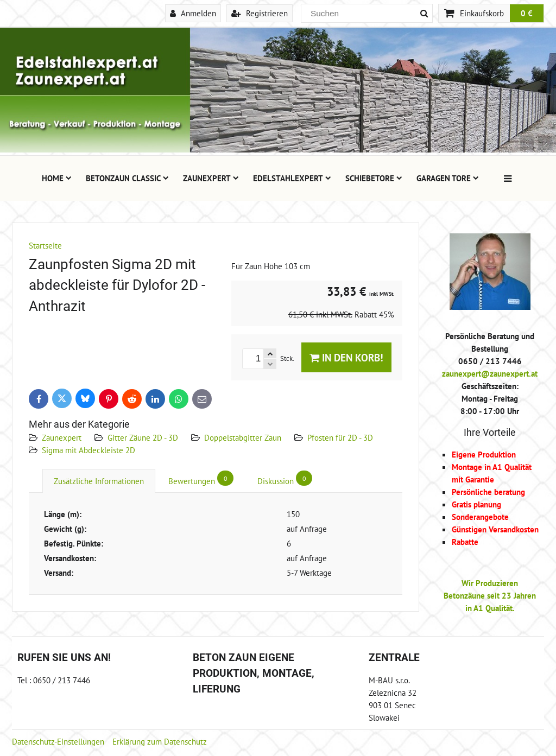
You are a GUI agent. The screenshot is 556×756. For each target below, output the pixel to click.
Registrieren (260, 13)
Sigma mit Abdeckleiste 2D (89, 450)
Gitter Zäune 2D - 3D (143, 437)
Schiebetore (374, 178)
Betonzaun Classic (127, 178)
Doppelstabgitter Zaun (243, 437)
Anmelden (193, 13)
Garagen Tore (448, 178)
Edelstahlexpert (292, 178)
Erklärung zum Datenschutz (160, 741)
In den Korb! (346, 357)
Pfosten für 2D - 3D (340, 437)
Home (57, 178)
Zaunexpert (211, 178)
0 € (527, 13)
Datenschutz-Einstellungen (58, 741)
